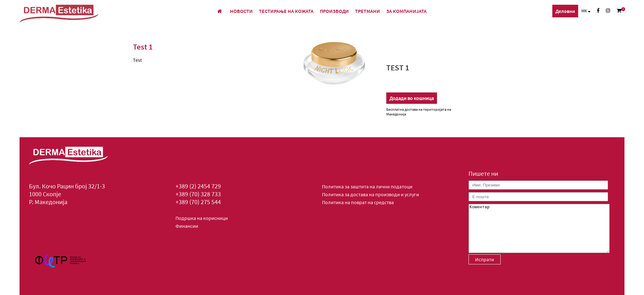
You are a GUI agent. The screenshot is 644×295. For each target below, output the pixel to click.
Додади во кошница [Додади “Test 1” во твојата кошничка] (412, 98)
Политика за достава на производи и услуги (371, 194)
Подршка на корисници (202, 218)
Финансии (187, 226)
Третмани (368, 11)
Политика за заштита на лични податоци (367, 186)
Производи (334, 11)
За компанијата (406, 11)
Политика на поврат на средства (358, 202)
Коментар (539, 228)
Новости (241, 11)
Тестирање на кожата (286, 11)
